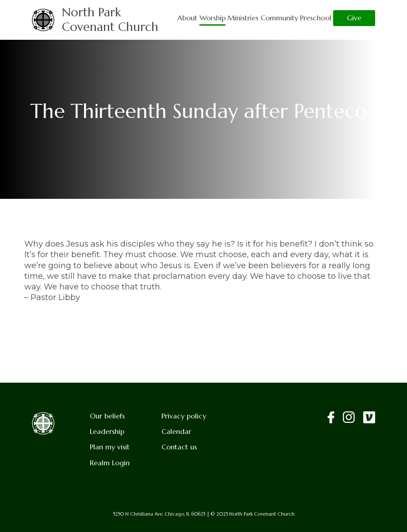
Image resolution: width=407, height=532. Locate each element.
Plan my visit (110, 447)
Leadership (107, 431)
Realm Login (110, 463)
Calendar (176, 431)
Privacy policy (184, 416)
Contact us (179, 447)
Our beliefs (107, 416)
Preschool (316, 18)
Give (354, 18)
